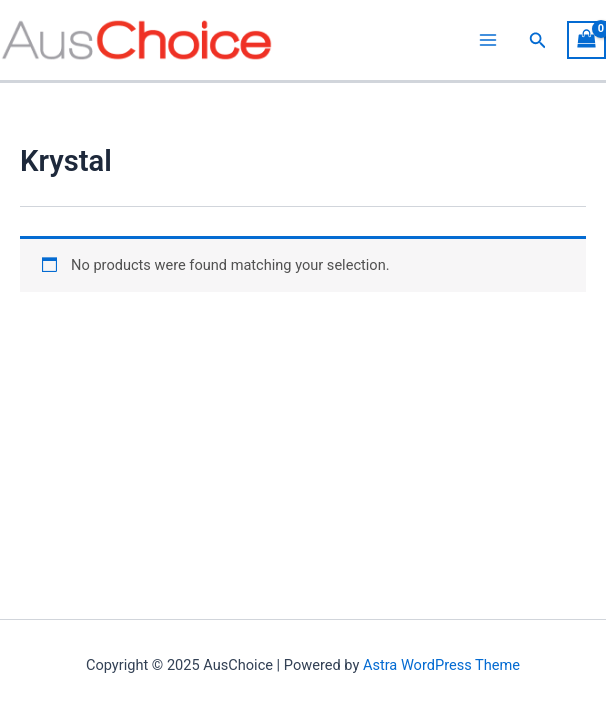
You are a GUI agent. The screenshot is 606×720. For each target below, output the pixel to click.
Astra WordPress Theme (441, 665)
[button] (538, 40)
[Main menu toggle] (488, 40)
